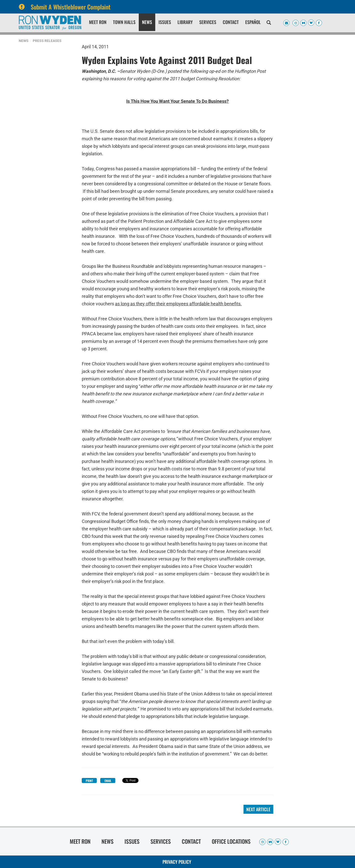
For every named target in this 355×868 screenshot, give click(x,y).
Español (253, 22)
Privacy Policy (177, 862)
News (147, 22)
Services (208, 22)
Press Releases (47, 41)
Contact (231, 22)
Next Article (258, 809)
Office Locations (231, 841)
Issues (165, 22)
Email (108, 781)
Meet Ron (98, 22)
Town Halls (124, 22)
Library (185, 22)
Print (89, 781)
